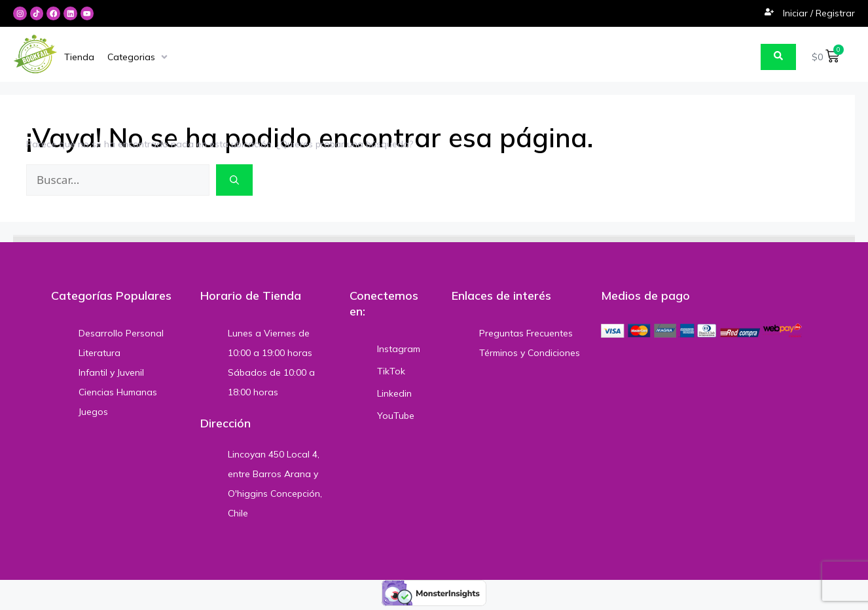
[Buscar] (234, 181)
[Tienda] (79, 58)
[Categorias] (139, 58)
